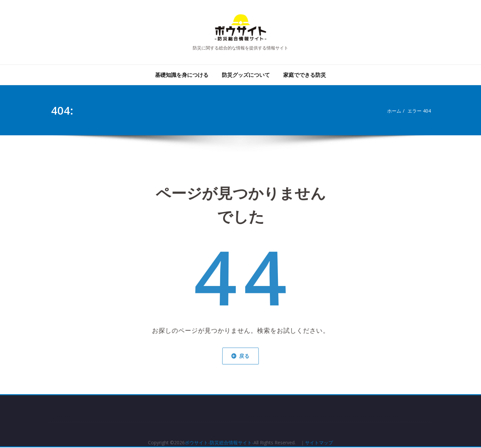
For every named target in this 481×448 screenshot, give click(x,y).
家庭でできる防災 (305, 75)
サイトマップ (326, 443)
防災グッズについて (246, 75)
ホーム (394, 111)
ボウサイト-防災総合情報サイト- (217, 443)
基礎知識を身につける (182, 75)
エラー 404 (421, 111)
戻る (240, 352)
